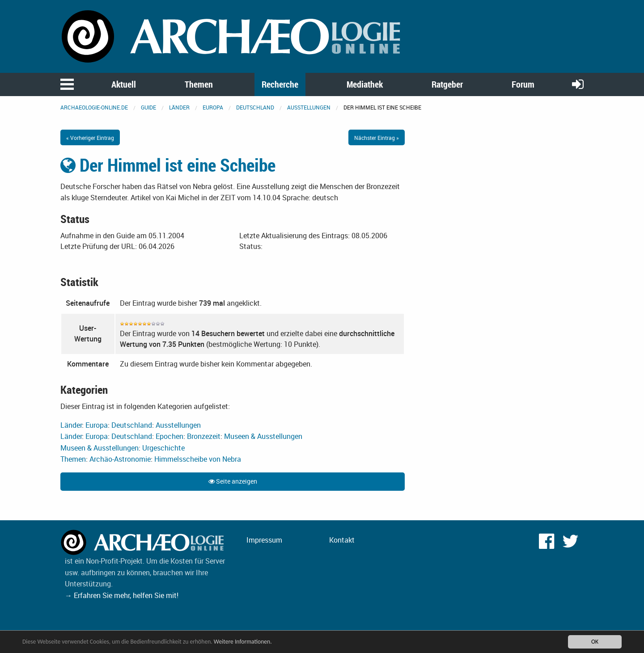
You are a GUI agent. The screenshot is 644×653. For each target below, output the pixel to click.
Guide (148, 107)
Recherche (280, 84)
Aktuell (124, 84)
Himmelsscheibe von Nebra (198, 459)
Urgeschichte (163, 448)
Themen (199, 84)
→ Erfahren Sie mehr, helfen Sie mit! (122, 595)
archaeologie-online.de (94, 107)
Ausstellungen (309, 107)
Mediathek (365, 84)
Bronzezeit (204, 436)
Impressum (264, 540)
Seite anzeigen (233, 481)
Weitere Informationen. (243, 642)
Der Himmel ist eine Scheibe (168, 165)
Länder (179, 107)
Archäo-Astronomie (120, 459)
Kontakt (342, 540)
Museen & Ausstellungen (263, 436)
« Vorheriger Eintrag (90, 138)
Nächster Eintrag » (377, 138)
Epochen (169, 436)
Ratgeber (447, 84)
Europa (213, 107)
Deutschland (255, 107)
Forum (523, 84)
